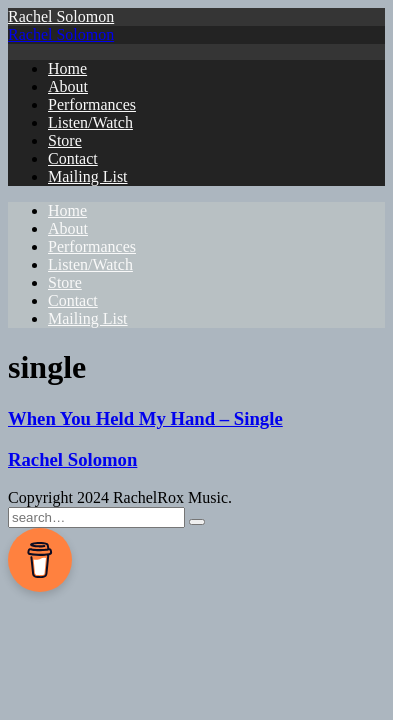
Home (67, 68)
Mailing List (88, 176)
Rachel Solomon (61, 16)
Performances (92, 104)
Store (65, 140)
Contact (73, 158)
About (68, 86)
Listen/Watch (90, 122)
